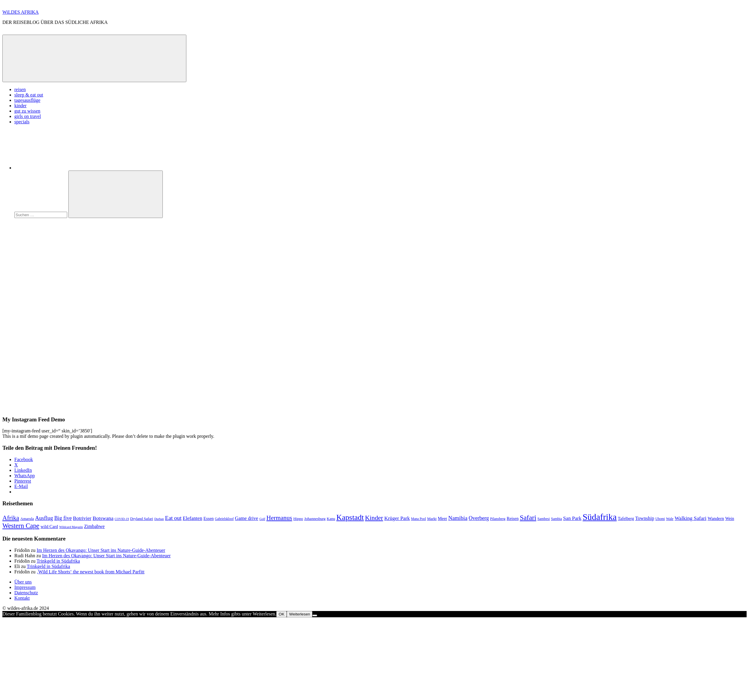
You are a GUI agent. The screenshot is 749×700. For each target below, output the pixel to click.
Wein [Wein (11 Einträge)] (730, 518)
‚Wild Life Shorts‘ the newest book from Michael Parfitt (91, 572)
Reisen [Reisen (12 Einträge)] (512, 518)
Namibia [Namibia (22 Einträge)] (458, 518)
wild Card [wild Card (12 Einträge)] (49, 526)
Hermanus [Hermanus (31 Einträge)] (279, 518)
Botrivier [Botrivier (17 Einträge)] (82, 518)
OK (281, 614)
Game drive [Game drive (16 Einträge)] (246, 518)
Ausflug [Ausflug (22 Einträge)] (44, 518)
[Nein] (315, 615)
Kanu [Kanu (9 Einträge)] (331, 519)
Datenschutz (26, 593)
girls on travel (28, 116)
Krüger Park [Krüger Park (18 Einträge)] (397, 518)
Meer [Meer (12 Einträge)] (442, 518)
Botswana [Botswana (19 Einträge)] (103, 518)
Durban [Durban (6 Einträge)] (159, 519)
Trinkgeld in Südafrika (58, 561)
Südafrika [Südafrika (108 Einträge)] (600, 517)
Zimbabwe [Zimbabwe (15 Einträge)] (94, 526)
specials (22, 122)
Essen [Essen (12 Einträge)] (208, 518)
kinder (20, 106)
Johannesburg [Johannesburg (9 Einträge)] (315, 519)
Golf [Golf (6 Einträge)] (262, 519)
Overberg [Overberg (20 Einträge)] (479, 518)
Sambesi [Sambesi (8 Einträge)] (544, 519)
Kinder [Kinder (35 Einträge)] (374, 518)
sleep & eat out (29, 95)
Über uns (23, 582)
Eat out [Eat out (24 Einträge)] (173, 518)
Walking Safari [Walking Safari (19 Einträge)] (690, 518)
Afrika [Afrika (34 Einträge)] (11, 518)
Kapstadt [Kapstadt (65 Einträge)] (350, 517)
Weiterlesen (300, 614)
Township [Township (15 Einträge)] (645, 518)
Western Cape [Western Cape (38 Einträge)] (21, 526)
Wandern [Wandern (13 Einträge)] (716, 518)
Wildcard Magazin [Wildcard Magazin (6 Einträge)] (71, 527)
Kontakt (22, 598)
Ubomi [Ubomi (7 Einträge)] (660, 519)
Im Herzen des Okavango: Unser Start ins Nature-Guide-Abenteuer (101, 550)
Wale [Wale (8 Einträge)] (670, 519)
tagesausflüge (27, 100)
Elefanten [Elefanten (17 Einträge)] (192, 518)
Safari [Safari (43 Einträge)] (528, 518)
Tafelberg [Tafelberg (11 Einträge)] (626, 518)
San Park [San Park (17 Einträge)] (572, 518)
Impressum (25, 587)
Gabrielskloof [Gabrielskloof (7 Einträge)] (224, 519)
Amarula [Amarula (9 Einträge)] (27, 519)
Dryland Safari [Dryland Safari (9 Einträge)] (142, 519)
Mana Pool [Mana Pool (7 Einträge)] (418, 519)
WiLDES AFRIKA (21, 12)
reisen (20, 89)
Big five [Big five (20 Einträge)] (63, 518)
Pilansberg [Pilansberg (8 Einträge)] (498, 519)
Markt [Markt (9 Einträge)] (432, 519)
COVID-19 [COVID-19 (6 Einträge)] (122, 519)
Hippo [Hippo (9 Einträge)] (298, 519)
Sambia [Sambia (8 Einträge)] (557, 519)
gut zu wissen (27, 111)
